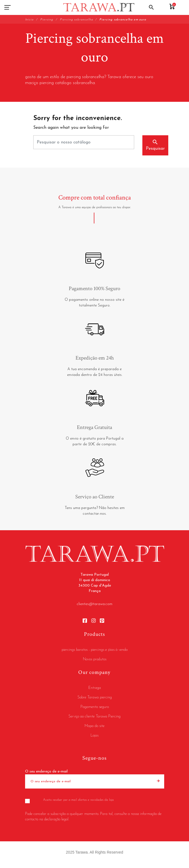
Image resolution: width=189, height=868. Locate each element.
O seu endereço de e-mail (46, 772)
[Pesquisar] (84, 142)
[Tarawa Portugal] (99, 7)
